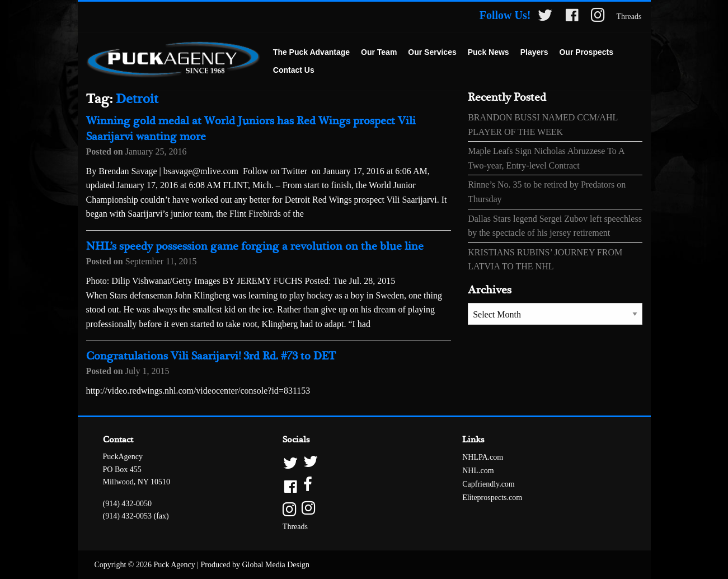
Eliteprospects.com (492, 498)
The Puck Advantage (311, 52)
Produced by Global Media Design (255, 565)
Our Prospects (586, 52)
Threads (629, 17)
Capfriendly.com (489, 484)
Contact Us (294, 70)
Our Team (379, 52)
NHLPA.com (483, 457)
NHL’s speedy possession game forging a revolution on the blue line (255, 247)
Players (534, 52)
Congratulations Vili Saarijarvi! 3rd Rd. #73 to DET (211, 356)
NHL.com (478, 471)
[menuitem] (311, 53)
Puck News (489, 52)
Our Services (432, 52)
